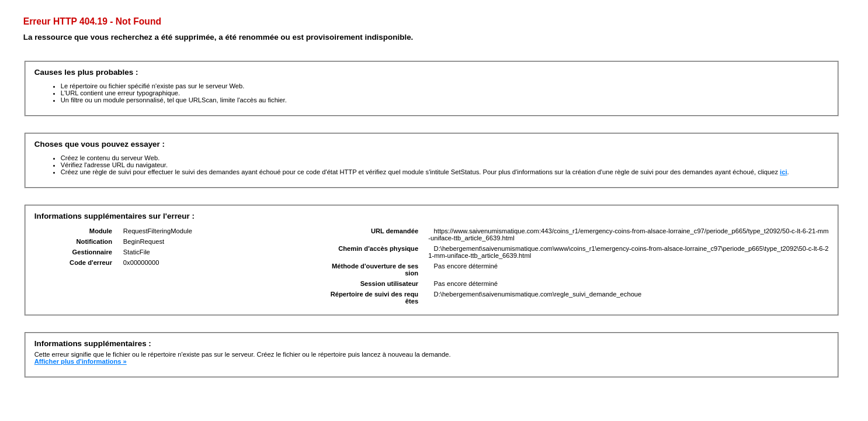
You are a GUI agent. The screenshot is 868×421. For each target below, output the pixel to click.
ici (783, 172)
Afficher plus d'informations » (81, 361)
